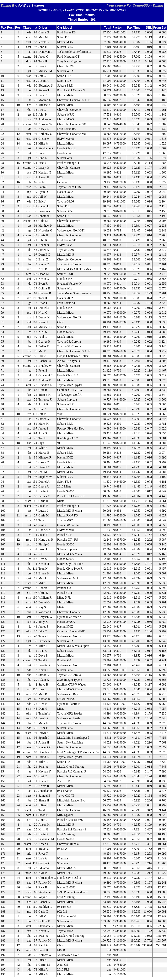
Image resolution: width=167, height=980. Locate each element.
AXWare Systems (31, 6)
